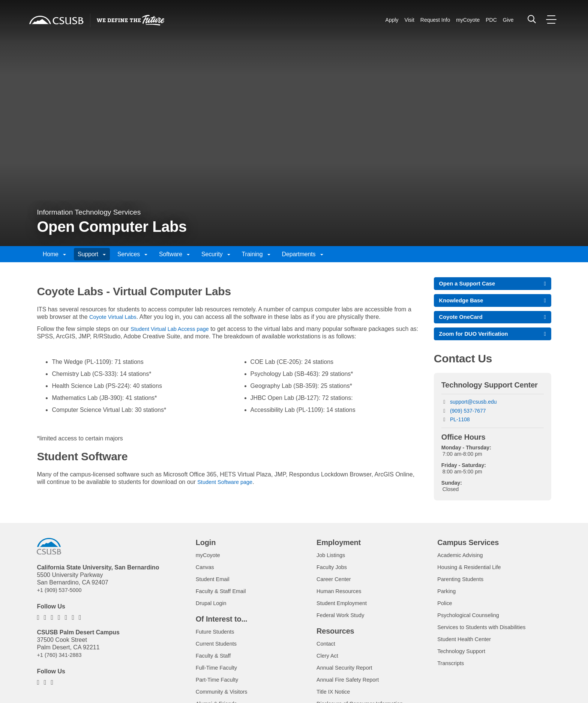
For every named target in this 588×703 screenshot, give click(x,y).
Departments (303, 254)
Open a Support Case (470, 284)
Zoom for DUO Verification (477, 338)
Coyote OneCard (463, 320)
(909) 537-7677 (468, 416)
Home (54, 254)
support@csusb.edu (473, 407)
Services (132, 254)
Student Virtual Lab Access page (174, 329)
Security (216, 254)
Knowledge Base (463, 302)
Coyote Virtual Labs (115, 317)
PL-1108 (460, 425)
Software (174, 254)
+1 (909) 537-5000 (61, 595)
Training (256, 254)
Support (92, 254)
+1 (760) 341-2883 (61, 660)
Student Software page (228, 482)
